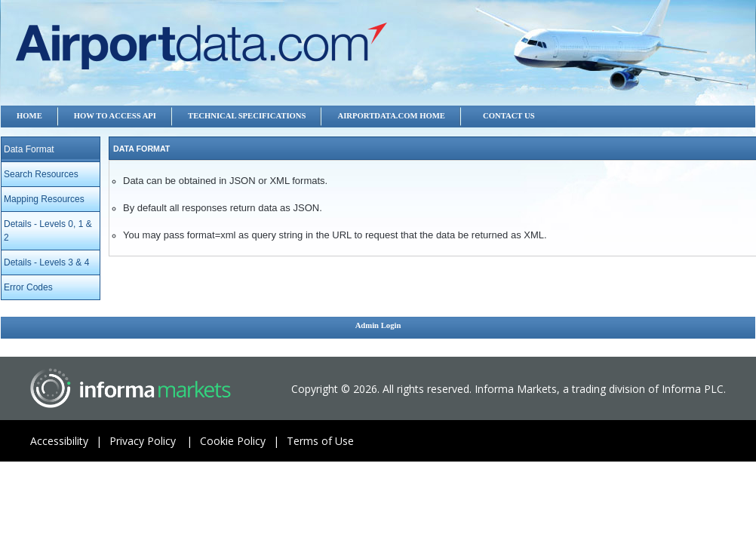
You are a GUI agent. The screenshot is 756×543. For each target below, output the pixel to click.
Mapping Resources (44, 199)
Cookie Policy (243, 441)
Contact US (509, 116)
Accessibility (70, 441)
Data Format (29, 149)
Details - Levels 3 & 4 (46, 262)
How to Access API (115, 116)
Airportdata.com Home (391, 116)
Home (29, 116)
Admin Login (378, 325)
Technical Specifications (247, 116)
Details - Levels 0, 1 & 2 (48, 231)
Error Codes (28, 287)
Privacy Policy (155, 441)
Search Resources (41, 174)
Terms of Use (320, 441)
